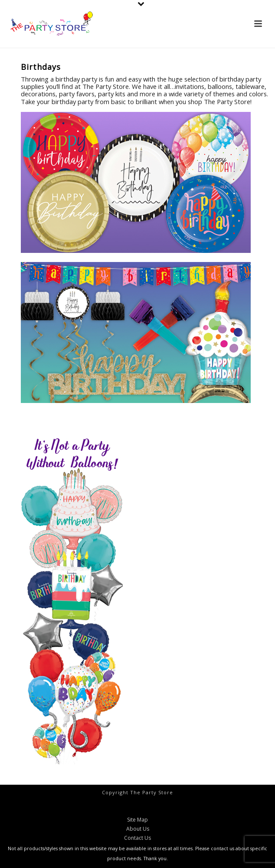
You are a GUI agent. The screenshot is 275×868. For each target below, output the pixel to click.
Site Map (137, 820)
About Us (138, 829)
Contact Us (137, 838)
